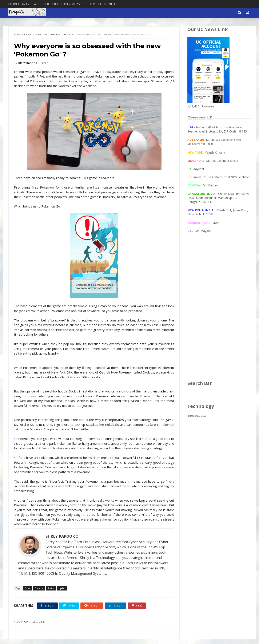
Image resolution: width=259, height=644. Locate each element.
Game (28, 35)
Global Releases (19, 4)
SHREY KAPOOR (60, 541)
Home (17, 35)
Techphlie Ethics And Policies (106, 4)
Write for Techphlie (47, 4)
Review (56, 35)
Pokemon (41, 35)
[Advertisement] (219, 311)
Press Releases (73, 4)
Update (69, 35)
